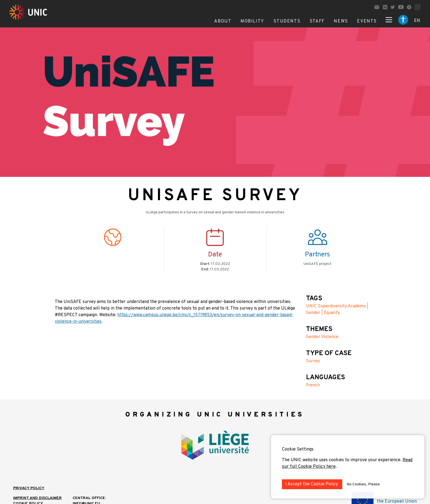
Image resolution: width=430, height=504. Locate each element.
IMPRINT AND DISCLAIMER (37, 498)
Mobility (252, 21)
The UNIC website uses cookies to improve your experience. (342, 460)
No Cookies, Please (363, 484)
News (341, 21)
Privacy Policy (29, 488)
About (223, 21)
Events (367, 21)
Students (287, 21)
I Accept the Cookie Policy (312, 484)
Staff (317, 21)
